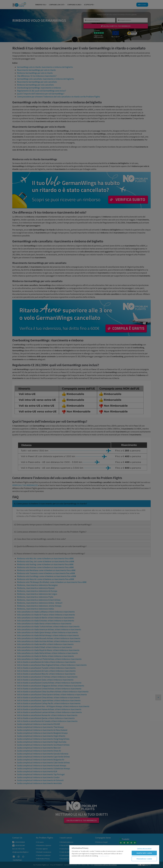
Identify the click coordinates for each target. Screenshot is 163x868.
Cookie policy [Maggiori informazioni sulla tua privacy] (104, 856)
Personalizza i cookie (144, 859)
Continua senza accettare (144, 848)
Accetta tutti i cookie (144, 853)
